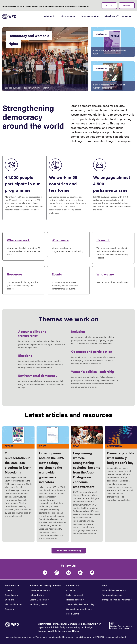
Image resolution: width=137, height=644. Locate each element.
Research (103, 240)
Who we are (105, 274)
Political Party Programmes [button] (45, 585)
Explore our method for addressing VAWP (110, 52)
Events (57, 274)
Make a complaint (75, 595)
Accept (109, 6)
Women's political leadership (93, 371)
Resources (15, 274)
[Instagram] (57, 573)
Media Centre (73, 614)
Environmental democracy (38, 375)
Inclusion (78, 331)
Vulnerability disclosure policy (80, 604)
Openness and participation (92, 351)
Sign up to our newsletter (78, 609)
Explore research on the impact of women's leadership (109, 86)
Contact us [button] (73, 585)
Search (113, 16)
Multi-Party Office (38, 604)
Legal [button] (105, 585)
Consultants (11, 595)
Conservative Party (39, 590)
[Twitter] (80, 573)
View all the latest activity (69, 550)
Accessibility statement (113, 590)
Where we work (68, 16)
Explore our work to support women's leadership (28, 88)
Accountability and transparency (32, 333)
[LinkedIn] (45, 573)
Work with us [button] (12, 585)
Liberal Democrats (39, 600)
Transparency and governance (116, 600)
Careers (9, 590)
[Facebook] (92, 573)
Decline (127, 6)
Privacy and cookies (111, 595)
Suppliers (9, 600)
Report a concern (74, 600)
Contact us (126, 16)
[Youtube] (68, 573)
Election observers (14, 604)
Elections (25, 355)
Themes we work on (90, 16)
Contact (9, 609)
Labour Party (36, 595)
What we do (50, 16)
